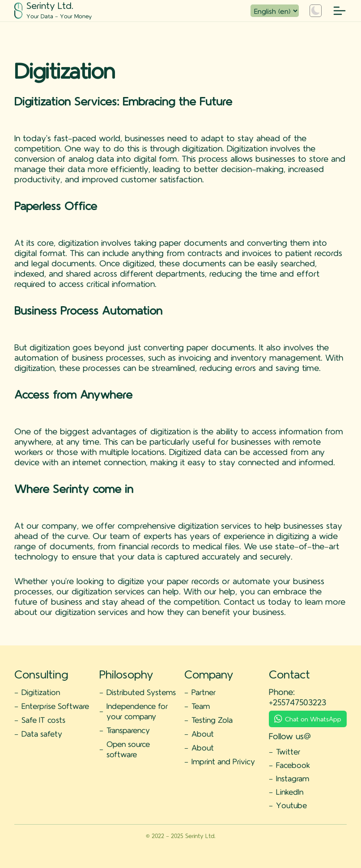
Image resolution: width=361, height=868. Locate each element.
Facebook (293, 765)
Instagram (293, 778)
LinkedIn (290, 792)
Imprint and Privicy (223, 761)
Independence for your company (137, 711)
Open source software (128, 749)
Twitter (288, 751)
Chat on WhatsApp (308, 719)
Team (201, 706)
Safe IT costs (43, 720)
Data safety (42, 733)
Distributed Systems (141, 692)
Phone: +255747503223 (297, 697)
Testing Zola (212, 720)
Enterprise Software (55, 706)
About (203, 733)
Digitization (41, 692)
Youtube (291, 805)
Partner (204, 692)
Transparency (128, 730)
